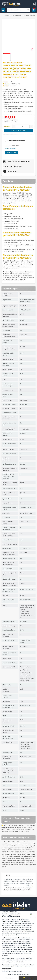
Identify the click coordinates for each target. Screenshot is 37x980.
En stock (6, 86)
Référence (6, 84)
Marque (5, 82)
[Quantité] (22, 126)
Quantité (7, 126)
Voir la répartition (11, 149)
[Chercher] (18, 10)
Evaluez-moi (12, 153)
